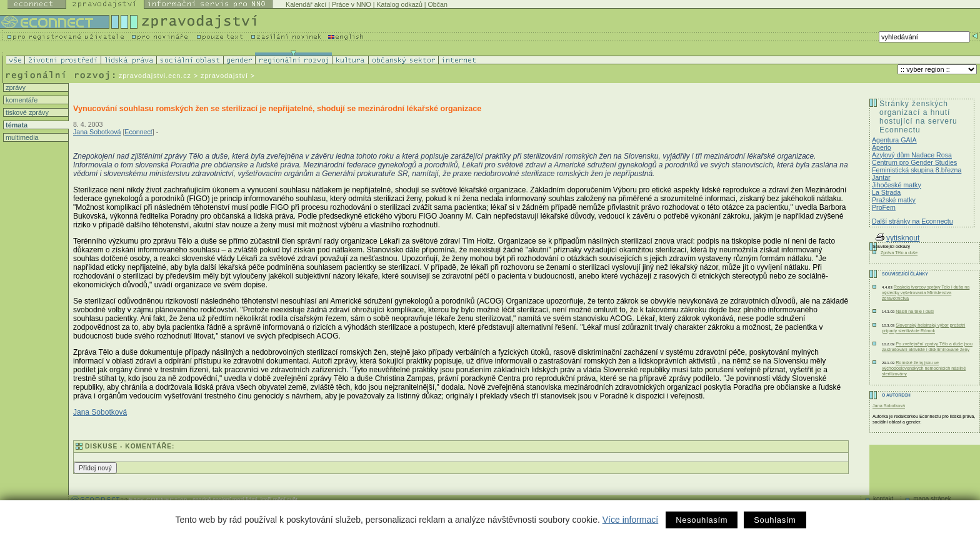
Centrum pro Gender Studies (914, 162)
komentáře (21, 100)
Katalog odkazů (399, 4)
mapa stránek (932, 499)
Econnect (138, 132)
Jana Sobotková (97, 132)
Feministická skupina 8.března (917, 170)
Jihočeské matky (897, 185)
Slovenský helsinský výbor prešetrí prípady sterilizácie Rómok (923, 328)
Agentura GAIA (894, 140)
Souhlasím (775, 520)
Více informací (630, 520)
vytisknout (897, 238)
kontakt (883, 499)
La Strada (886, 192)
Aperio (882, 147)
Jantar (881, 177)
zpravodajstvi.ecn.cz (155, 76)
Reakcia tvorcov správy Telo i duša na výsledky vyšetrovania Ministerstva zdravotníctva (926, 293)
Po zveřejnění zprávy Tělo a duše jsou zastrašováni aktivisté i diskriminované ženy (927, 347)
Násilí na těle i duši (915, 311)
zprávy (15, 87)
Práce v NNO (352, 4)
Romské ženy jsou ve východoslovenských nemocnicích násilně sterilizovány (924, 368)
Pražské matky (894, 200)
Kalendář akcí (306, 4)
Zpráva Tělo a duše (899, 253)
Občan (438, 4)
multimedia (21, 137)
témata (16, 125)
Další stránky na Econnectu (912, 221)
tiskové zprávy (26, 112)
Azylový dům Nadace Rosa (912, 155)
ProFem (884, 207)
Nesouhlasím (702, 520)
